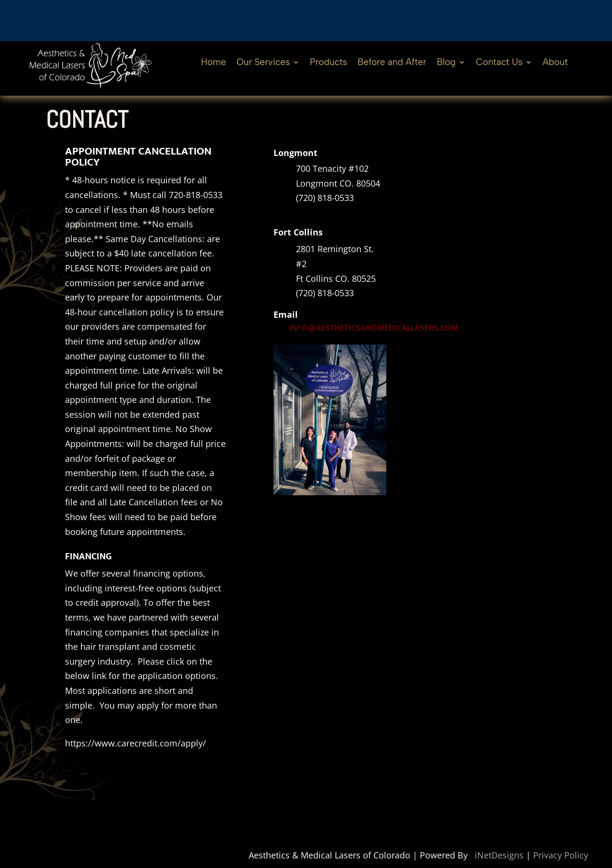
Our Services (263, 63)
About (555, 63)
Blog (447, 63)
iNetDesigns (499, 855)
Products (328, 63)
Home (213, 63)
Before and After (392, 63)
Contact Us (499, 63)
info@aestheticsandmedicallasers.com (374, 328)
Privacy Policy (561, 855)
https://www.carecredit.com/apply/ (136, 743)
